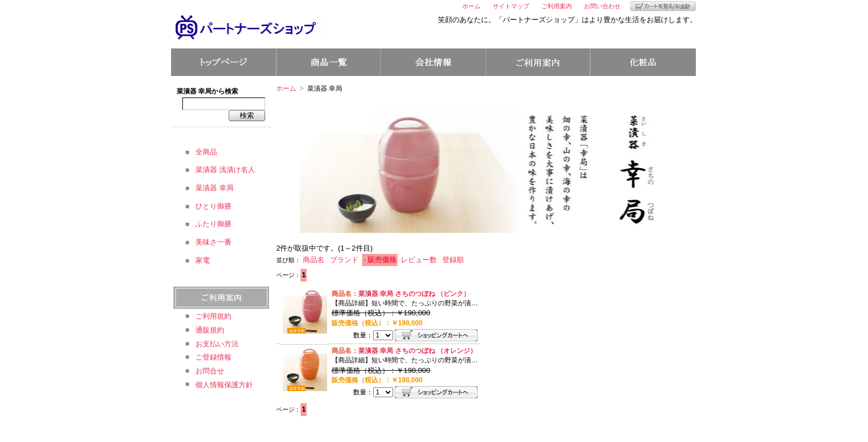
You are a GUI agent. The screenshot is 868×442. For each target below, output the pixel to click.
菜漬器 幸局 (215, 188)
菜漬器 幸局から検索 (207, 91)
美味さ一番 (213, 242)
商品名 (314, 260)
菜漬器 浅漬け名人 (225, 170)
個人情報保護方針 (224, 385)
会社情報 (433, 62)
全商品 (206, 152)
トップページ (223, 62)
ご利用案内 (557, 6)
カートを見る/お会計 (663, 6)
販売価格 (382, 260)
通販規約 (210, 330)
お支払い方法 (217, 344)
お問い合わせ (602, 6)
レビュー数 (419, 260)
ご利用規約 (213, 316)
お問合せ (210, 371)
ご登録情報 (213, 357)
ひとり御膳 (213, 206)
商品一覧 (328, 62)
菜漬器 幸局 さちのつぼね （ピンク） (414, 294)
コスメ (643, 62)
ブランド (344, 260)
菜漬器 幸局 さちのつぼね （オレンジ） (417, 351)
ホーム (471, 6)
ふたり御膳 (213, 224)
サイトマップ (511, 6)
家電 (203, 260)
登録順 (453, 260)
